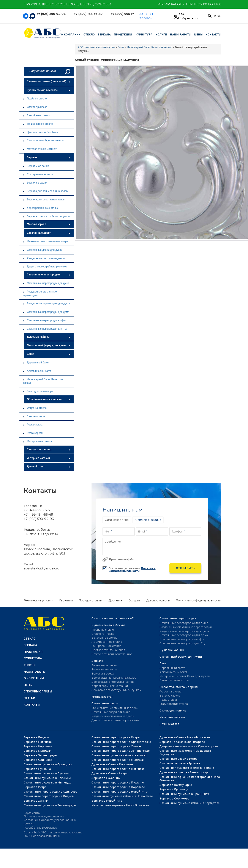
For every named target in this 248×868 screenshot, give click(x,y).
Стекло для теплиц (49, 449)
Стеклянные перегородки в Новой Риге (119, 792)
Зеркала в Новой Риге (107, 801)
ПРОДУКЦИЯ (123, 35)
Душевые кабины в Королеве (112, 764)
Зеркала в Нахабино (106, 778)
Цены (198, 35)
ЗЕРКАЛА (104, 35)
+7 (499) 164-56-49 (88, 14)
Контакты (213, 35)
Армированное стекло (107, 642)
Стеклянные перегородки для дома (46, 312)
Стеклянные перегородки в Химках (116, 746)
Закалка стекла (34, 416)
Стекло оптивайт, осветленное (43, 141)
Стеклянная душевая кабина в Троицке (187, 768)
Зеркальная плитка (104, 669)
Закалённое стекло (36, 115)
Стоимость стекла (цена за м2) (49, 82)
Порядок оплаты (91, 600)
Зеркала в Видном (37, 737)
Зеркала (49, 157)
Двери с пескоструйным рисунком (45, 267)
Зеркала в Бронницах (174, 789)
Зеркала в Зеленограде (40, 755)
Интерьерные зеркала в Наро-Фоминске (120, 805)
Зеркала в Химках (36, 801)
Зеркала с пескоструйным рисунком (46, 216)
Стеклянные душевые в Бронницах (184, 794)
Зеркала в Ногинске (38, 742)
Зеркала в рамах (35, 183)
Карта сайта (32, 813)
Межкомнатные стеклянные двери (45, 241)
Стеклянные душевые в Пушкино (47, 773)
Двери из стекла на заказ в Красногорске (189, 746)
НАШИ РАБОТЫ (181, 35)
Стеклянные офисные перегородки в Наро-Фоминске (190, 779)
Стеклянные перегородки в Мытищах (118, 760)
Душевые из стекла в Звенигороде (184, 772)
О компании (71, 35)
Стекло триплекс (35, 107)
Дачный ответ (49, 467)
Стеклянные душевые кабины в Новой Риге (122, 796)
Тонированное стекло (38, 124)
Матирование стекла (37, 441)
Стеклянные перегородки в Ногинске (118, 769)
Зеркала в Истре (35, 787)
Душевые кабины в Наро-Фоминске (185, 737)
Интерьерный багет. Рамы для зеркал (43, 381)
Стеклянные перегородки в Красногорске (121, 742)
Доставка (115, 600)
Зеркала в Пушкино (37, 769)
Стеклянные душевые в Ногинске (47, 778)
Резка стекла (33, 425)
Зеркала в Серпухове (174, 798)
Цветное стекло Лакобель (40, 132)
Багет (49, 354)
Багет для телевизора (38, 391)
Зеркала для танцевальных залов (45, 191)
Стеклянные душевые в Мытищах (47, 782)
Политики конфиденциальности (132, 570)
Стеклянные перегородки (49, 275)
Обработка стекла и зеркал (49, 399)
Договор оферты (158, 600)
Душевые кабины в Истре (110, 773)
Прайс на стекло (35, 99)
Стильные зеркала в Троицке (180, 763)
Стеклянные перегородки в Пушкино (118, 782)
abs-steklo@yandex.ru (42, 568)
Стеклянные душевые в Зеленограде (50, 805)
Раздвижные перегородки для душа (46, 304)
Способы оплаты (38, 691)
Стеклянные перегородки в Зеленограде (121, 751)
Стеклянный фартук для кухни (49, 345)
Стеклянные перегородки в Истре (116, 737)
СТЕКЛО (89, 35)
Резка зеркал (33, 433)
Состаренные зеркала (38, 174)
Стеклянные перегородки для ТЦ (45, 329)
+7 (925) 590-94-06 (51, 14)
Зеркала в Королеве (38, 746)
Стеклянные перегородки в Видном (49, 796)
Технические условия (39, 600)
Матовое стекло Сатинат (40, 149)
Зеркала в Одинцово (38, 760)
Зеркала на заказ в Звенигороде (182, 742)
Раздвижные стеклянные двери (44, 258)
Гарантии (66, 600)
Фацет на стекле (35, 408)
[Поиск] (67, 72)
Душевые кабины (49, 337)
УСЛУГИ (161, 35)
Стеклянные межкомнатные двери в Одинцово (185, 752)
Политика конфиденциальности (198, 600)
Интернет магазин (49, 458)
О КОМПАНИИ (34, 678)
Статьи (29, 698)
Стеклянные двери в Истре (178, 759)
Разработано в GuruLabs (40, 828)
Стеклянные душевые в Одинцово (48, 764)
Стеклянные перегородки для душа (46, 283)
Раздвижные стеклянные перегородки (40, 293)
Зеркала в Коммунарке (176, 785)
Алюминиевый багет (37, 371)
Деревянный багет (36, 363)
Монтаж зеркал (49, 224)
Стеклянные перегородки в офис (45, 320)
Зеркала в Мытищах (38, 751)
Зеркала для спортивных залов (44, 200)
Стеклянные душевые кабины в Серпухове (190, 803)
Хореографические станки (41, 208)
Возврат (134, 600)
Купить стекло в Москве (49, 90)
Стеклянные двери (49, 233)
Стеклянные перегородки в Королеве (118, 787)
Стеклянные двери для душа (42, 250)
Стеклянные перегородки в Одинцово (51, 792)
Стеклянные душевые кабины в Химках (119, 755)
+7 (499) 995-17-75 (38, 510)
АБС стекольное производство (96, 47)
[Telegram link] (26, 16)
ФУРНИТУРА (144, 35)
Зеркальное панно (36, 166)
